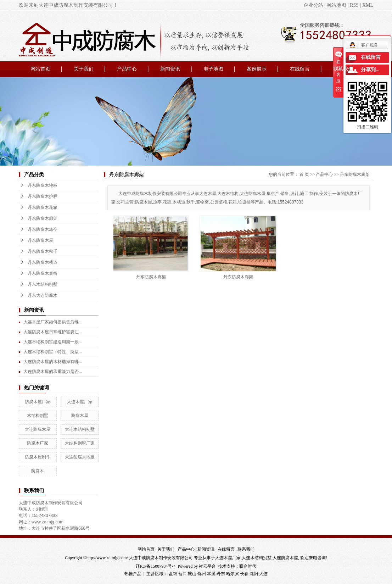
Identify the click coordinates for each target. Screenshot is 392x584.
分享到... (370, 70)
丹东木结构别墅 (43, 284)
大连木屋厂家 (80, 402)
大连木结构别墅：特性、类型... (53, 352)
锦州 (202, 574)
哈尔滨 (233, 574)
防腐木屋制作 (38, 457)
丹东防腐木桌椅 (43, 273)
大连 (263, 574)
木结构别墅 (38, 416)
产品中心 (127, 69)
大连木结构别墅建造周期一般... (53, 342)
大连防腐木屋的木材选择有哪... (53, 362)
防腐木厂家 (38, 443)
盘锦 (173, 574)
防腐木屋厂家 (38, 402)
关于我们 (84, 69)
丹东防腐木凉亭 (43, 229)
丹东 (221, 574)
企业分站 (313, 5)
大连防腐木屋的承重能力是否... (53, 372)
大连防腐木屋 (38, 429)
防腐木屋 (80, 416)
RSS (354, 5)
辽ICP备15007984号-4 (156, 566)
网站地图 (336, 5)
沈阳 (254, 574)
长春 (244, 574)
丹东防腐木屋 (40, 240)
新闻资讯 (170, 69)
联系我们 (343, 69)
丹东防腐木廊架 (43, 218)
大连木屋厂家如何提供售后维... (53, 322)
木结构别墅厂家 (80, 443)
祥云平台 (207, 566)
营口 (183, 574)
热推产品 (133, 574)
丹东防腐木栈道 (43, 262)
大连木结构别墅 (80, 429)
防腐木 (38, 471)
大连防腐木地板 (80, 457)
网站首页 (40, 69)
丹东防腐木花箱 (43, 207)
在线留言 (300, 69)
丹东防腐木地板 (43, 185)
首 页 (304, 174)
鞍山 (192, 574)
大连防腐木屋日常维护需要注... (53, 332)
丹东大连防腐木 (43, 295)
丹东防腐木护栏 (43, 196)
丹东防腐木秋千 (43, 251)
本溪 (211, 574)
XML (368, 5)
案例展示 (257, 69)
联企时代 (248, 566)
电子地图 (213, 69)
